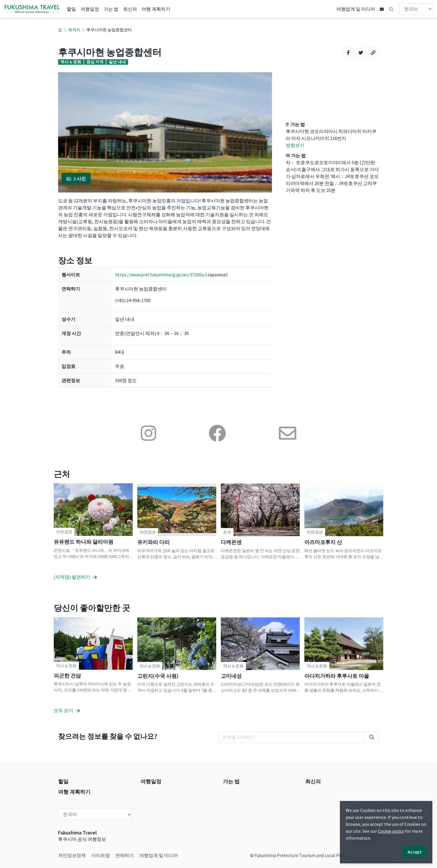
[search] (292, 737)
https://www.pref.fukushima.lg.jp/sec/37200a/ (160, 275)
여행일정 (90, 9)
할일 (71, 9)
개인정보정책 (72, 855)
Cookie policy (391, 831)
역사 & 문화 (71, 62)
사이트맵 (101, 855)
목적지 (74, 30)
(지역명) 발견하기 (75, 577)
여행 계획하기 (156, 9)
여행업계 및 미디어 (356, 9)
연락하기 (125, 855)
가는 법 (111, 9)
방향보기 (295, 145)
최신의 (130, 9)
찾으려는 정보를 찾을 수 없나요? (108, 736)
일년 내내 (117, 62)
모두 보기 (67, 710)
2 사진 (76, 179)
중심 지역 (95, 62)
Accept (415, 852)
